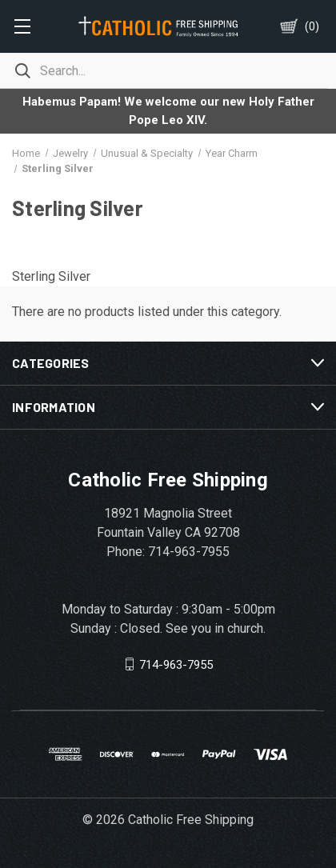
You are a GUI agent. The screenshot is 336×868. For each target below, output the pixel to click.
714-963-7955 (176, 664)
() (312, 26)
